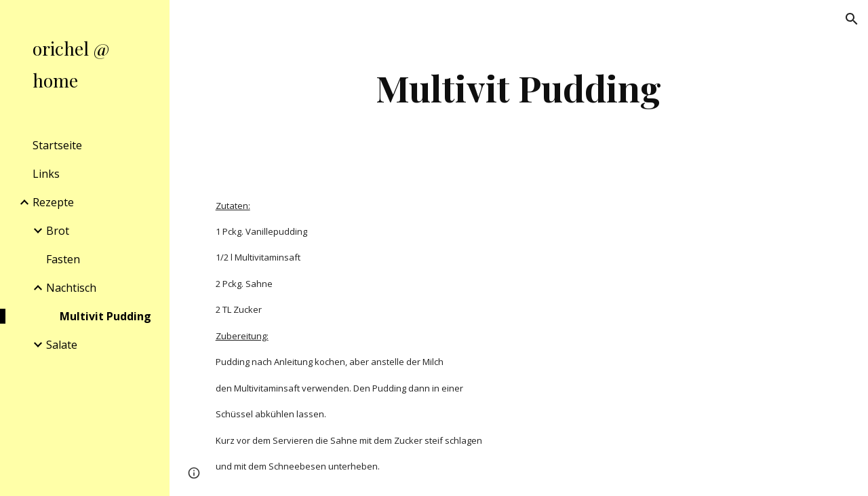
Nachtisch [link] (71, 288)
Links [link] (46, 174)
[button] (852, 19)
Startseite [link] (57, 145)
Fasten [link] (63, 259)
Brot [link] (58, 231)
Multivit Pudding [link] (105, 316)
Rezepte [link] (53, 202)
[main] (518, 88)
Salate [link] (62, 345)
